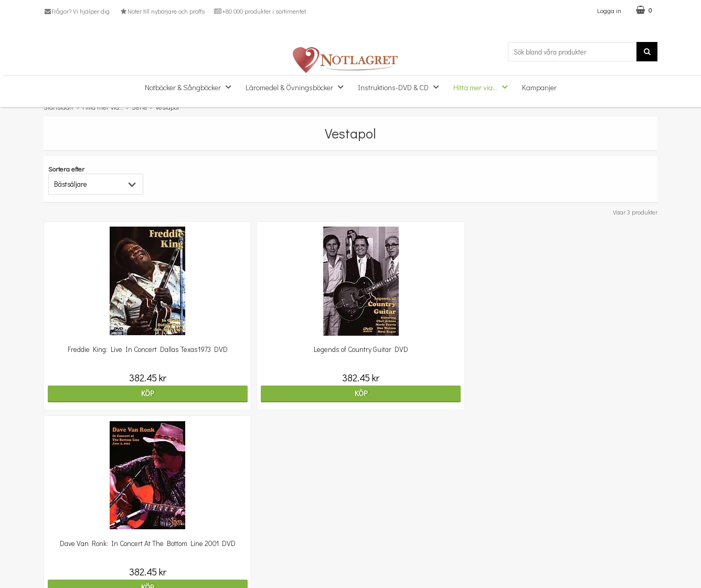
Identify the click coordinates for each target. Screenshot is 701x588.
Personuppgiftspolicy (76, 553)
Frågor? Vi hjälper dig (77, 11)
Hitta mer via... (484, 87)
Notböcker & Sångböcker (191, 87)
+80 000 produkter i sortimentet (260, 11)
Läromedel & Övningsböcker (298, 87)
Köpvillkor (59, 537)
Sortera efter (66, 169)
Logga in (609, 10)
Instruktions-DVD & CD (401, 87)
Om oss (55, 522)
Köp (118, 393)
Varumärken (63, 569)
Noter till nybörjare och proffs (162, 11)
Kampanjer (539, 87)
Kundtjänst (61, 506)
